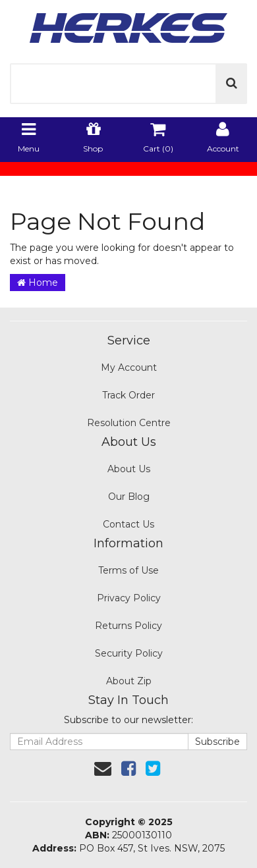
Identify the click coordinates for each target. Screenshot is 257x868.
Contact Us (128, 524)
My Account (129, 367)
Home (38, 283)
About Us (129, 469)
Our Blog (129, 497)
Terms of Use (128, 570)
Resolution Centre (129, 423)
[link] (128, 769)
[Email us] (103, 769)
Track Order (128, 395)
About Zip (129, 681)
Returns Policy (128, 626)
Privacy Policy (129, 598)
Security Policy (129, 653)
